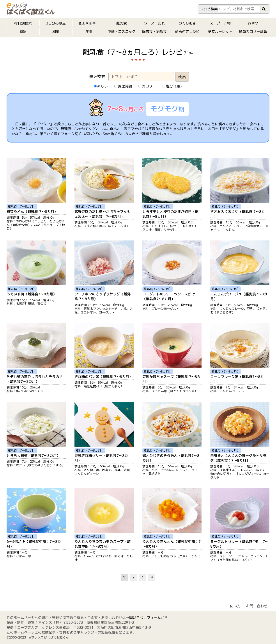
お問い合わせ (257, 606)
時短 (23, 31)
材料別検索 (23, 23)
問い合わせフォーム (145, 618)
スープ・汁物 (220, 23)
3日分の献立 (56, 23)
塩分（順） (173, 86)
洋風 (89, 31)
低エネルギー (89, 23)
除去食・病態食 (154, 31)
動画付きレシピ (187, 31)
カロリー (147, 86)
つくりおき (187, 23)
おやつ (253, 23)
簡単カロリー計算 (253, 31)
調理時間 (123, 86)
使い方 (235, 606)
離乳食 (122, 23)
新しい (101, 86)
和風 (56, 31)
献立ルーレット (220, 31)
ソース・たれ (154, 23)
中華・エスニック (122, 31)
